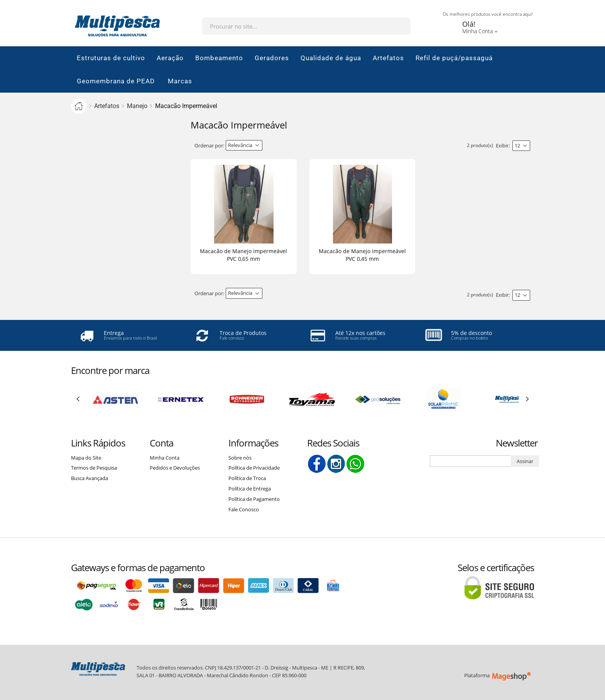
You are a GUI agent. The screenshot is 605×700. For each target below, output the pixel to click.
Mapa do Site (86, 458)
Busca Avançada (90, 478)
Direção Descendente (269, 145)
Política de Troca (247, 478)
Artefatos (107, 106)
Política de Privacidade (254, 468)
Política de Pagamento (254, 499)
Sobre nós (240, 458)
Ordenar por (209, 145)
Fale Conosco (244, 509)
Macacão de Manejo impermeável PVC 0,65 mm (243, 255)
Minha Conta (165, 458)
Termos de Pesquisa (94, 468)
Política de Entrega (250, 489)
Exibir (502, 145)
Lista (293, 146)
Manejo (137, 106)
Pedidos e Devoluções (175, 468)
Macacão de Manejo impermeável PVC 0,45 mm (362, 255)
